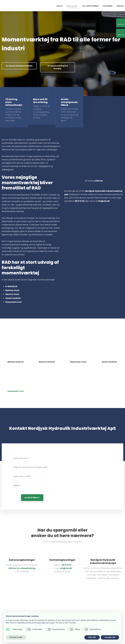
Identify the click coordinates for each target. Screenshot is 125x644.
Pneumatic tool (14, 302)
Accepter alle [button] (110, 637)
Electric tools (12, 294)
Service (120, 6)
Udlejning (108, 6)
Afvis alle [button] (92, 637)
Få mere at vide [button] (16, 637)
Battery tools (12, 290)
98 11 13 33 (66, 565)
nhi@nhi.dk (66, 568)
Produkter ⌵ (72, 6)
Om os (59, 6)
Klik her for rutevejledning (22, 568)
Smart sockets (13, 298)
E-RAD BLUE (11, 286)
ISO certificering (91, 6)
